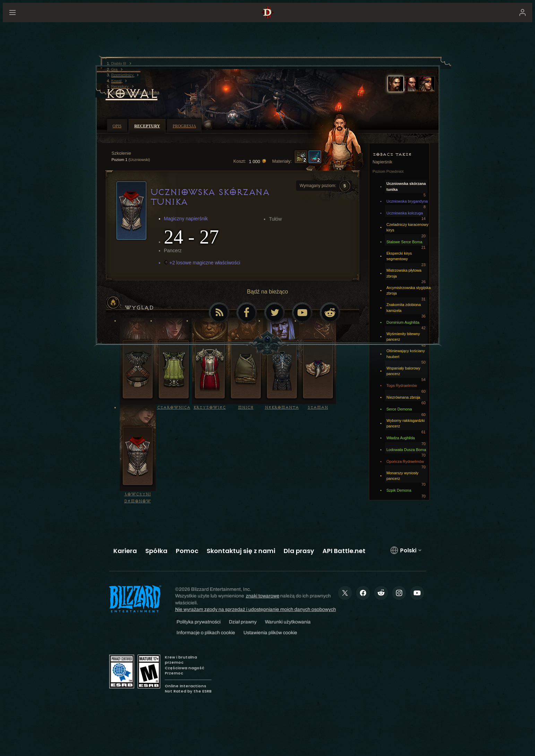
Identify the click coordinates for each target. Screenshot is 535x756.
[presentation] (34, 21)
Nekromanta (282, 407)
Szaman (318, 407)
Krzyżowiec (210, 407)
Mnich (246, 407)
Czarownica (174, 407)
